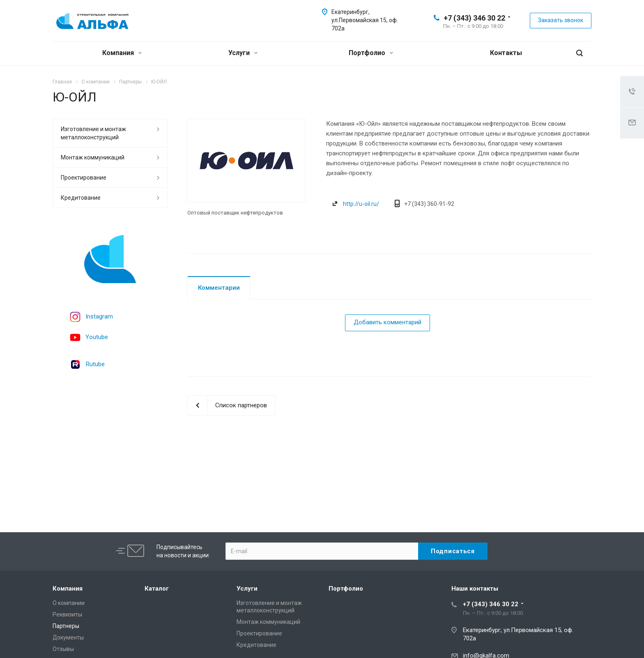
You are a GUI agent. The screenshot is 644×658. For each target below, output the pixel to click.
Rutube (95, 364)
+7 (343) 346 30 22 (474, 18)
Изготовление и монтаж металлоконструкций (93, 133)
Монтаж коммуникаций (93, 157)
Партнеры (66, 626)
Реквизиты (67, 614)
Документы (68, 637)
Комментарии (219, 288)
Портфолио (371, 53)
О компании (69, 603)
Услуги (243, 53)
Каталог (157, 589)
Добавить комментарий (388, 322)
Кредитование (81, 198)
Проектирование (84, 178)
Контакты (506, 53)
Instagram (99, 316)
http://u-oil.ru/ (361, 204)
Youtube (97, 337)
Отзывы (63, 649)
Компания (122, 53)
